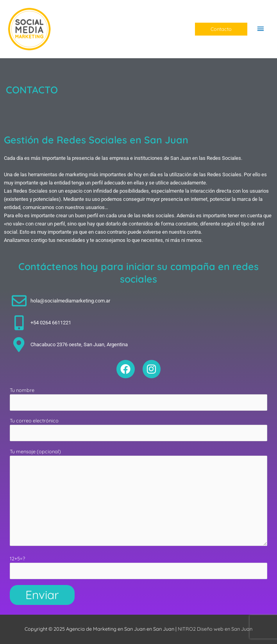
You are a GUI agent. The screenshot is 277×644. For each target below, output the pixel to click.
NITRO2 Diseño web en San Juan (215, 629)
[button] (221, 29)
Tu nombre (138, 399)
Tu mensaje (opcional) (138, 498)
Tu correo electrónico (138, 429)
